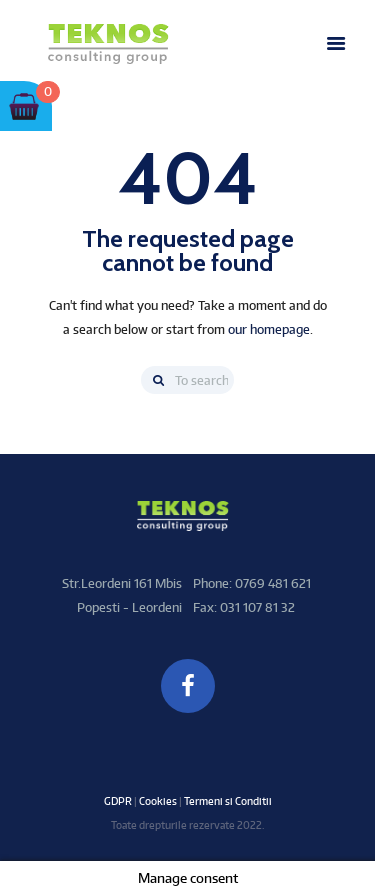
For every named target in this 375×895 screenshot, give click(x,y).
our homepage (269, 329)
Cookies (158, 800)
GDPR (118, 800)
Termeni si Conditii (228, 800)
